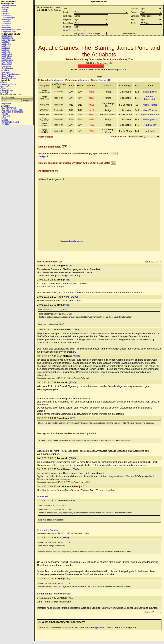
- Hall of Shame (7, 38)
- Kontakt (4, 120)
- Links (3, 118)
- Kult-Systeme (6, 56)
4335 (67, 280)
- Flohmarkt (5, 116)
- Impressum (5, 124)
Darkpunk (43, 156)
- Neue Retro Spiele (8, 78)
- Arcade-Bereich (7, 86)
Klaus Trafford (150, 105)
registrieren (99, 628)
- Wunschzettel (6, 88)
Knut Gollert (150, 125)
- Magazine (5, 8)
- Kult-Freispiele (7, 60)
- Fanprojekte (6, 66)
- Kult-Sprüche (6, 54)
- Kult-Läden (5, 48)
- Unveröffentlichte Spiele (11, 30)
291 (72, 265)
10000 (75, 330)
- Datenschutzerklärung (10, 122)
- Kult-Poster (5, 52)
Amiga (80, 241)
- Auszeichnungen (8, 18)
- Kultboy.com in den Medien (12, 112)
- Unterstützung (7, 90)
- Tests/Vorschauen (8, 6)
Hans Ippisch (150, 92)
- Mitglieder (5, 92)
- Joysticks (5, 70)
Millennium (83, 80)
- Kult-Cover (5, 46)
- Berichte (4, 12)
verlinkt (78, 301)
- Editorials (5, 14)
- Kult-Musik (5, 42)
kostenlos (68, 628)
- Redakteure (6, 28)
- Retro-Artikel (6, 64)
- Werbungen (6, 20)
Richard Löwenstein (150, 98)
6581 (74, 501)
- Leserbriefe (5, 16)
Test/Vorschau (87, 34)
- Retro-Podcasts (7, 76)
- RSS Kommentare (8, 108)
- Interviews (5, 26)
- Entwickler (5, 72)
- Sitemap (4, 114)
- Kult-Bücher (6, 44)
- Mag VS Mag (6, 62)
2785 (72, 382)
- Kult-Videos (6, 58)
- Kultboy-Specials (8, 40)
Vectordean (57, 80)
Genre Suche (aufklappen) (74, 30)
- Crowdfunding (7, 68)
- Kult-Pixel (5, 50)
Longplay (73, 241)
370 (72, 418)
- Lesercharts (6, 24)
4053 (84, 486)
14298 (74, 297)
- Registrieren (6, 104)
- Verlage (4, 10)
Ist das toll (42, 496)
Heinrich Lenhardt (150, 114)
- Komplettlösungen (8, 32)
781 (71, 598)
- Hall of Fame (6, 36)
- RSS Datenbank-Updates (11, 110)
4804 (76, 356)
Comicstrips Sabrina (48, 530)
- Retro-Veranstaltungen (10, 74)
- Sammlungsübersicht (9, 84)
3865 (65, 538)
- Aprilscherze (6, 22)
